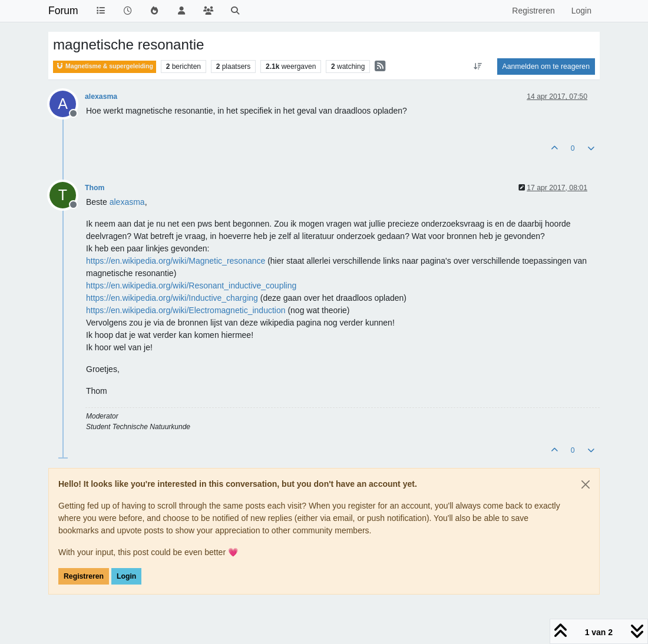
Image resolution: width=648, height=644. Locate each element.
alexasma (101, 97)
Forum (63, 11)
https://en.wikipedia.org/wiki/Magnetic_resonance (176, 261)
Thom (95, 188)
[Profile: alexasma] (127, 202)
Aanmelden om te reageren (546, 67)
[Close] (586, 484)
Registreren (84, 576)
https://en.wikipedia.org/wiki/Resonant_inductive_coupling (191, 286)
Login (126, 576)
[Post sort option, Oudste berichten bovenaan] (477, 67)
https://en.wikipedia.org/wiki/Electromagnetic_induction (186, 310)
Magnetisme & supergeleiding (105, 66)
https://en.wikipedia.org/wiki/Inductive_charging (172, 298)
